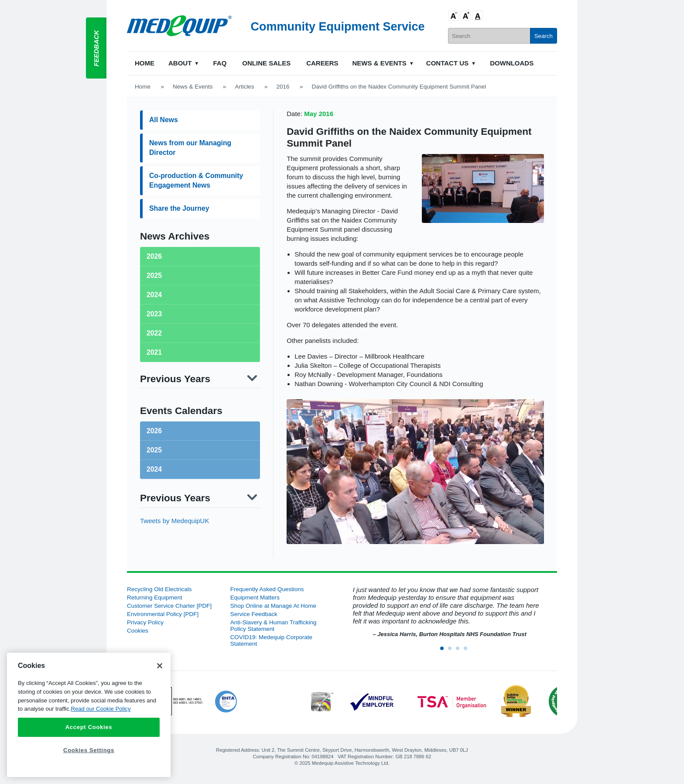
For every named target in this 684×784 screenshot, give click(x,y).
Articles (244, 87)
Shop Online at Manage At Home (273, 606)
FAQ (220, 63)
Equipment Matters (255, 597)
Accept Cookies (89, 727)
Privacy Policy (145, 622)
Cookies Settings (89, 750)
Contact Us (447, 63)
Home (145, 63)
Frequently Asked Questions (267, 589)
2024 (154, 469)
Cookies (138, 631)
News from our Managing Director (190, 148)
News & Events (380, 63)
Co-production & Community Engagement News (196, 180)
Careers (322, 63)
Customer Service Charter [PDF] (169, 606)
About (180, 63)
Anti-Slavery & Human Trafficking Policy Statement (274, 626)
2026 (154, 431)
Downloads (512, 63)
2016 (283, 87)
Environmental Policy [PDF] (163, 614)
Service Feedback (254, 614)
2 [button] (452, 651)
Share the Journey (179, 208)
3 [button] (460, 651)
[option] (445, 612)
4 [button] (468, 651)
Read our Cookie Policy (101, 709)
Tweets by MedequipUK (174, 521)
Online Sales (266, 63)
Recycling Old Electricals (159, 589)
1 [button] (445, 651)
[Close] (160, 666)
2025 (154, 450)
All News (164, 120)
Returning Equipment (155, 597)
